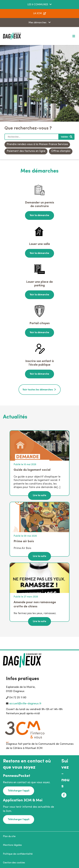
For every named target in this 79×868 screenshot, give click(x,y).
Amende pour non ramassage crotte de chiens (35, 604)
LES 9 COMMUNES (38, 5)
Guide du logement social (32, 470)
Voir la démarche (39, 215)
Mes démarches (38, 23)
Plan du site (9, 836)
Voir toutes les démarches (38, 390)
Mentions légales (12, 845)
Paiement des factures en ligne (26, 151)
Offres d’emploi (61, 151)
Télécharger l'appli (19, 791)
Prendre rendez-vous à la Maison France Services (37, 144)
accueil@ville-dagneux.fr (25, 704)
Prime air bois (24, 541)
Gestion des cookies (14, 863)
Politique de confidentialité (18, 854)
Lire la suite (40, 495)
